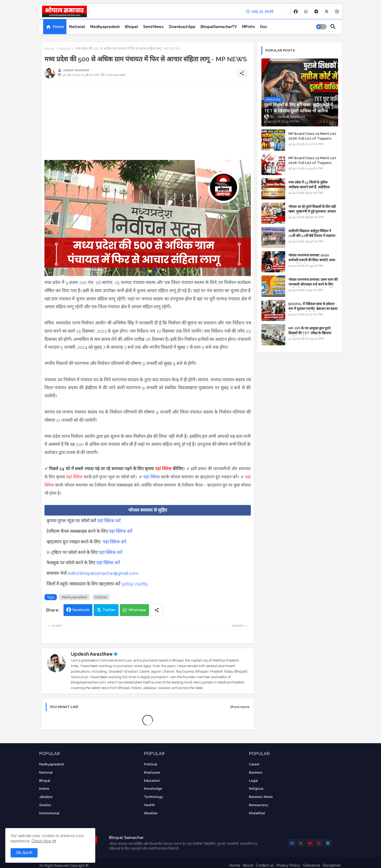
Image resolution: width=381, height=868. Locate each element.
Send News (153, 27)
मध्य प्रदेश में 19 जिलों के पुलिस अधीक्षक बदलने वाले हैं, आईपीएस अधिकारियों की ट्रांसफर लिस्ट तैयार (309, 187)
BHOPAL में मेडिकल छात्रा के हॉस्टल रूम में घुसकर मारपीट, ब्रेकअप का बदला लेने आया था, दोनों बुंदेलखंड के (313, 309)
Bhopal (131, 27)
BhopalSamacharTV (219, 27)
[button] (321, 27)
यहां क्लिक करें (109, 521)
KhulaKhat (257, 813)
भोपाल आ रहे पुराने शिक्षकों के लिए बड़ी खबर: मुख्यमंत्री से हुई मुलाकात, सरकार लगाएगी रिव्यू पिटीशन (312, 211)
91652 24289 (135, 584)
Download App (182, 27)
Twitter (109, 610)
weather (151, 813)
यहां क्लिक (163, 469)
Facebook (81, 610)
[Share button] (157, 610)
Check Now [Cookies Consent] (41, 841)
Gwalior (45, 805)
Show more (240, 707)
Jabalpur (46, 797)
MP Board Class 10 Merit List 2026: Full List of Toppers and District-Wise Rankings (312, 138)
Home (58, 27)
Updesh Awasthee (92, 654)
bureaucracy (259, 805)
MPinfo (248, 27)
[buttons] (296, 12)
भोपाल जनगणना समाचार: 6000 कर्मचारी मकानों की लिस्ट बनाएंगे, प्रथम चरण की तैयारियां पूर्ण (312, 260)
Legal (253, 781)
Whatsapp (137, 610)
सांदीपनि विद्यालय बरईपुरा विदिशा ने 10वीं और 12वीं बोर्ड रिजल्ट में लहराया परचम (312, 236)
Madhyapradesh (105, 27)
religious (256, 789)
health (149, 805)
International (49, 813)
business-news (261, 797)
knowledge (153, 789)
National (77, 27)
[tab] (55, 27)
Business (256, 773)
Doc (264, 27)
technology (153, 797)
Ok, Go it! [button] (24, 853)
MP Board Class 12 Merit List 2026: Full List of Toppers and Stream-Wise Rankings (312, 163)
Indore (44, 789)
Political (65, 49)
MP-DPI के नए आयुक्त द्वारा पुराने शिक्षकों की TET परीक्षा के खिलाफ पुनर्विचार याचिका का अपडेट (310, 333)
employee (152, 773)
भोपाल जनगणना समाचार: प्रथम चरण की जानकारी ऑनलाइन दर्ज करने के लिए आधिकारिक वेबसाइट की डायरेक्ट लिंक (313, 284)
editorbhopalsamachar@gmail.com (103, 573)
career (254, 764)
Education (152, 781)
